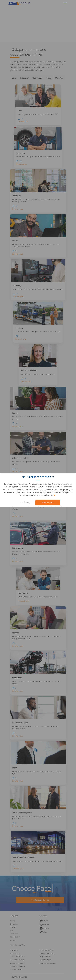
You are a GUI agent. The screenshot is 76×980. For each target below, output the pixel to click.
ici (55, 495)
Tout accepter (48, 503)
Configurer (25, 503)
